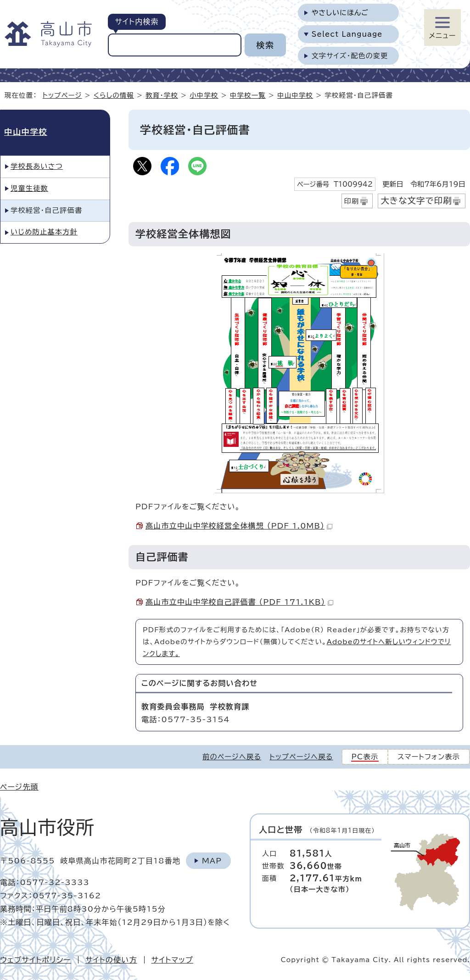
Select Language (347, 34)
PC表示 (365, 757)
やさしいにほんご (340, 13)
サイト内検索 (137, 22)
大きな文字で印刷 (416, 200)
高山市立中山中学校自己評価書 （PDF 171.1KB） (239, 602)
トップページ (62, 95)
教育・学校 (162, 95)
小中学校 (204, 95)
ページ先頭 (19, 787)
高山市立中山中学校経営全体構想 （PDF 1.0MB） (239, 526)
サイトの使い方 (111, 960)
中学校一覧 (248, 95)
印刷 (352, 201)
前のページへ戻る (232, 757)
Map (212, 861)
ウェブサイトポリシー (36, 960)
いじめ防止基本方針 (44, 232)
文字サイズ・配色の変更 (350, 56)
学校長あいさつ (37, 166)
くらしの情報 (114, 95)
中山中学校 (295, 95)
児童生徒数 (29, 188)
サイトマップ (172, 960)
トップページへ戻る (301, 757)
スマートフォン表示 (429, 757)
